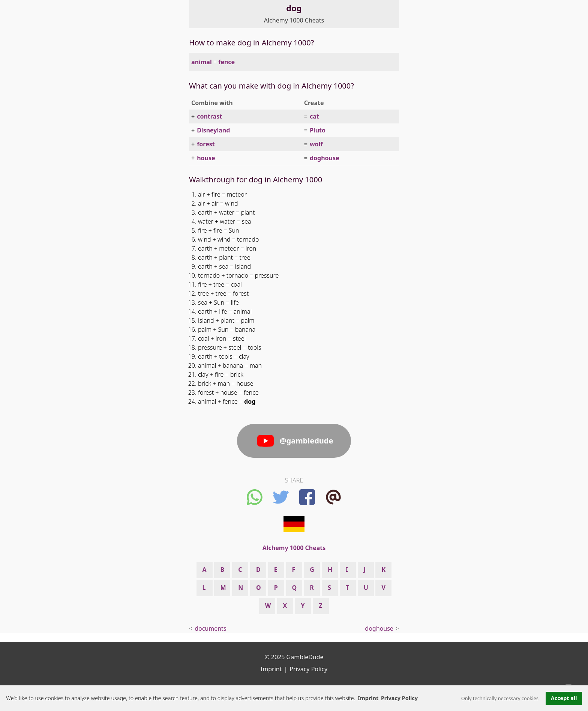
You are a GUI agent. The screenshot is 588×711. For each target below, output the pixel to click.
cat (314, 116)
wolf (316, 144)
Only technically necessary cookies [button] (500, 698)
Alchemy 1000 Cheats (294, 20)
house (206, 158)
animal (202, 62)
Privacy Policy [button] (399, 698)
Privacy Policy (308, 669)
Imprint (368, 698)
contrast (209, 116)
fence (226, 62)
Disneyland (213, 130)
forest (206, 144)
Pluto (318, 130)
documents (210, 628)
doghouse (325, 158)
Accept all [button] (564, 698)
